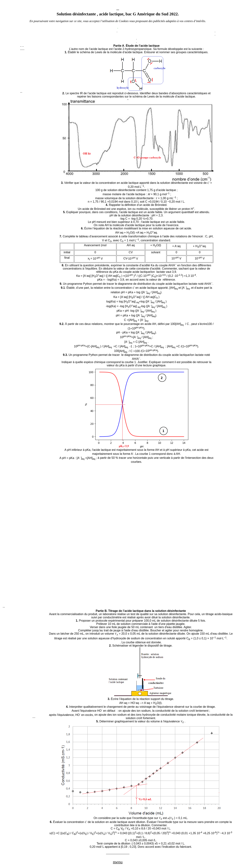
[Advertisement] (39, 72)
